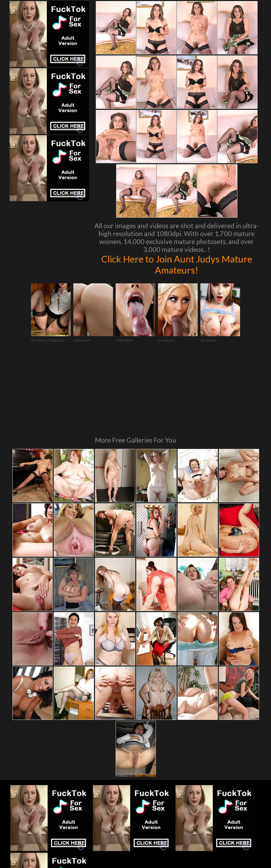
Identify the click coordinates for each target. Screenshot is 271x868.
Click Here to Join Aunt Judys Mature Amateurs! (177, 264)
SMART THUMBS (145, 704)
